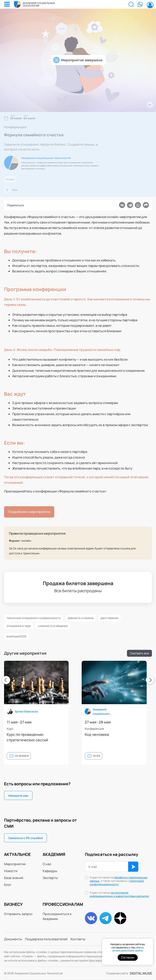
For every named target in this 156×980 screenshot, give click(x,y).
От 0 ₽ (150, 756)
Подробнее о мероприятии (29, 512)
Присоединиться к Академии (57, 916)
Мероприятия (15, 864)
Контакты (78, 939)
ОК (133, 867)
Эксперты (50, 878)
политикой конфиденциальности (117, 883)
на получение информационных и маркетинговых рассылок (119, 894)
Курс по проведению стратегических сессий (81, 737)
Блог (8, 885)
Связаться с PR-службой (25, 838)
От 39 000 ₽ (75, 756)
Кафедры (50, 871)
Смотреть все (139, 653)
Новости (11, 871)
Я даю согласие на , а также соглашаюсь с (119, 881)
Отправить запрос (18, 914)
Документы (13, 939)
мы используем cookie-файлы (128, 949)
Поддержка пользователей (46, 939)
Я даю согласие (119, 894)
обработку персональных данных (119, 879)
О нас (47, 864)
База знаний (14, 878)
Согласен (128, 957)
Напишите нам (18, 796)
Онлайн (10, 179)
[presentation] (6, 680)
